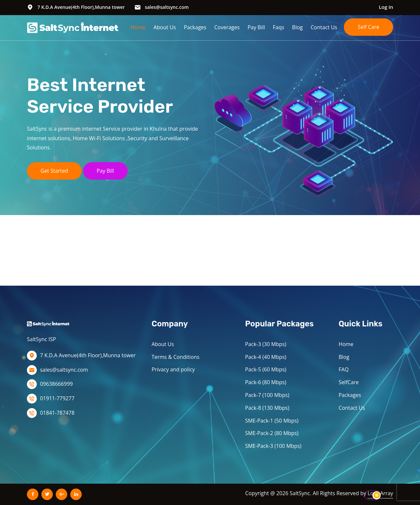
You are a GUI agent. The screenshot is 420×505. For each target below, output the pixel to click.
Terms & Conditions (176, 357)
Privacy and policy (173, 369)
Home (138, 27)
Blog (297, 27)
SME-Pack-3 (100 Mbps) (273, 446)
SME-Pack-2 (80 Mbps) (272, 433)
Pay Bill (256, 27)
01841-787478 (57, 413)
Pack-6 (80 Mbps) (266, 382)
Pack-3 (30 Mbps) (266, 344)
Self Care (368, 27)
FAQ (344, 369)
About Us (165, 27)
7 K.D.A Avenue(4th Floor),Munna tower (81, 7)
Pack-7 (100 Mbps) (267, 395)
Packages (195, 27)
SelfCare (349, 382)
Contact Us (324, 27)
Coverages (227, 27)
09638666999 (57, 384)
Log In (386, 7)
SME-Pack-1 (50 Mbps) (272, 421)
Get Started (55, 171)
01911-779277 (57, 398)
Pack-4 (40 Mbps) (266, 357)
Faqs (279, 27)
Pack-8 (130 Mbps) (267, 408)
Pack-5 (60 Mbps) (266, 369)
